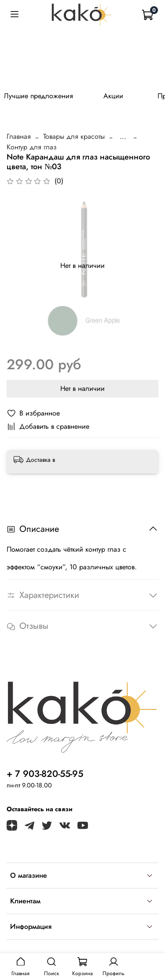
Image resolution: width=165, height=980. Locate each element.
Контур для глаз (32, 147)
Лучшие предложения (38, 96)
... (123, 137)
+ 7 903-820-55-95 (45, 774)
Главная (19, 136)
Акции (113, 96)
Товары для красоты (74, 136)
